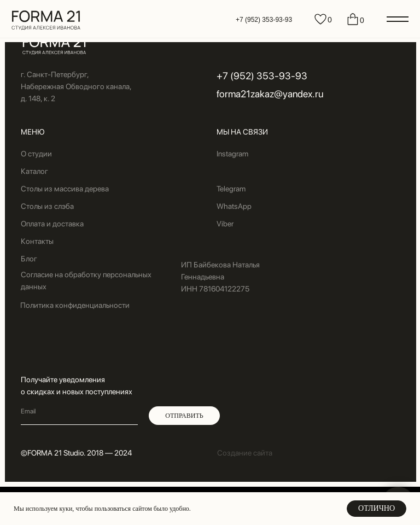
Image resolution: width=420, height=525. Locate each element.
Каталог (34, 171)
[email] (79, 411)
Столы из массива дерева (65, 189)
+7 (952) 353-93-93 (264, 20)
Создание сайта (245, 453)
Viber (225, 224)
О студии (36, 154)
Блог (29, 259)
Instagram (232, 154)
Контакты (37, 241)
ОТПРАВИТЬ (184, 416)
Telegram (231, 189)
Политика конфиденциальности (75, 305)
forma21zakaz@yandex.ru (270, 94)
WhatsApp (234, 206)
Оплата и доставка (52, 224)
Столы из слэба (47, 206)
